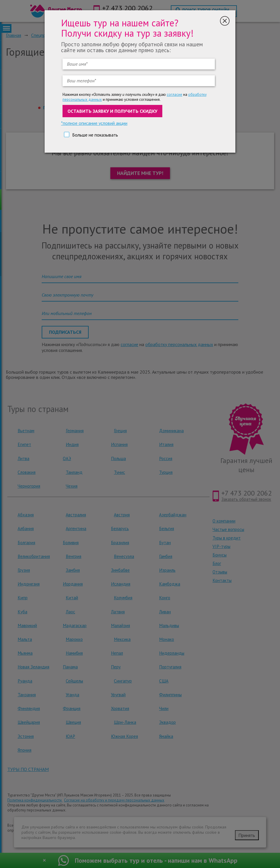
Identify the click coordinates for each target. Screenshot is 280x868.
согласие (174, 95)
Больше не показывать (95, 135)
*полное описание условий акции (94, 123)
